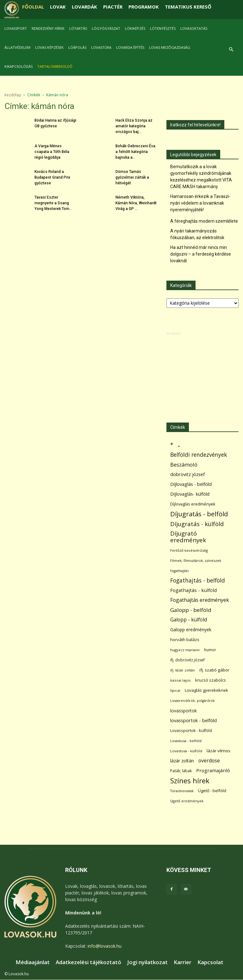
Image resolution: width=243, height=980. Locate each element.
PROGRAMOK (144, 7)
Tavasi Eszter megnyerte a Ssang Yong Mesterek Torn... (53, 203)
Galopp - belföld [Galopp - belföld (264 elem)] (191, 610)
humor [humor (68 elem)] (210, 650)
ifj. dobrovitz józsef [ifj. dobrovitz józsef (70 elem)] (187, 660)
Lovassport (16, 28)
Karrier (183, 962)
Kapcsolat (210, 962)
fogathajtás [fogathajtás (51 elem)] (179, 571)
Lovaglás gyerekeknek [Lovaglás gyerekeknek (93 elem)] (206, 690)
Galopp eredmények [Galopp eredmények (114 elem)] (191, 630)
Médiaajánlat (33, 962)
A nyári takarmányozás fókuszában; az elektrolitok (197, 234)
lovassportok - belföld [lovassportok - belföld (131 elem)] (193, 720)
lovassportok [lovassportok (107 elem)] (184, 711)
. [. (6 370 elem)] (179, 444)
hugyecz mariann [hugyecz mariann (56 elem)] (185, 650)
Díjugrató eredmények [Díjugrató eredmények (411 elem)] (188, 537)
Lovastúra (101, 47)
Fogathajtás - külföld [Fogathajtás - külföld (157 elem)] (193, 590)
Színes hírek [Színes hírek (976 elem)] (190, 781)
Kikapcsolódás (19, 66)
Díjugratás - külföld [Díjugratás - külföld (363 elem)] (197, 524)
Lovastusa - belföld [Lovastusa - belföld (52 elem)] (186, 741)
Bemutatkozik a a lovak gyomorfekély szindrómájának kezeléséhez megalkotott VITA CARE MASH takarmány (201, 177)
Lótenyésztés (163, 28)
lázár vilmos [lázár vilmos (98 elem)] (218, 751)
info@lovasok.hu (105, 946)
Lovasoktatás (194, 28)
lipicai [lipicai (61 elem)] (175, 690)
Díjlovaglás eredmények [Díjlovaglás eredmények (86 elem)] (193, 504)
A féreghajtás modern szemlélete (204, 221)
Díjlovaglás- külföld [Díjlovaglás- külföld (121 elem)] (190, 494)
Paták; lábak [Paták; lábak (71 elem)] (181, 771)
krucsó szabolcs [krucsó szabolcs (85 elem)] (211, 680)
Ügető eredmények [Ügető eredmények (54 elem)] (187, 801)
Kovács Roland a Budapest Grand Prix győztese (52, 177)
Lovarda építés (130, 47)
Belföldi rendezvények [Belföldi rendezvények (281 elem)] (199, 455)
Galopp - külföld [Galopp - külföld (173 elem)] (189, 620)
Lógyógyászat (106, 28)
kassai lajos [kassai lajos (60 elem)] (181, 680)
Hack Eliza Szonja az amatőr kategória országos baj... (134, 126)
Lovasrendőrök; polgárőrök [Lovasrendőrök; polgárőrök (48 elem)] (193, 701)
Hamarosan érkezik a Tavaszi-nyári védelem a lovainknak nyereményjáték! (200, 203)
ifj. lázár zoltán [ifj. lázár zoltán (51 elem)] (183, 670)
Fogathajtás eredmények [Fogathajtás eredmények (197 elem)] (200, 600)
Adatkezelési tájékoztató (88, 962)
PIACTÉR (113, 7)
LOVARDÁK (84, 7)
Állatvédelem (17, 47)
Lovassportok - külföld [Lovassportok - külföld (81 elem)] (191, 731)
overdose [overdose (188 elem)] (209, 761)
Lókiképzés (135, 28)
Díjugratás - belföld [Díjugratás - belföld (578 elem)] (199, 514)
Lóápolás (77, 47)
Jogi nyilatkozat (147, 962)
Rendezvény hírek (48, 28)
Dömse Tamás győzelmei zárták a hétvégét (132, 177)
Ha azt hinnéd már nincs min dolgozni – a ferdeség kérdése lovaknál (201, 254)
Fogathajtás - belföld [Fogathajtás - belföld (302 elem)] (198, 580)
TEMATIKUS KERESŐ (188, 7)
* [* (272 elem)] (172, 445)
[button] (231, 50)
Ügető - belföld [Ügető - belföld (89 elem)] (212, 791)
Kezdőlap (13, 95)
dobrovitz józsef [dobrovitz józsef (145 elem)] (187, 474)
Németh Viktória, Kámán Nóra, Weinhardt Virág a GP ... (136, 203)
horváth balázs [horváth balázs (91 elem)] (185, 640)
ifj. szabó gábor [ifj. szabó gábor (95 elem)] (214, 670)
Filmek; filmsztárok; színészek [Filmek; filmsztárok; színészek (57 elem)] (196, 560)
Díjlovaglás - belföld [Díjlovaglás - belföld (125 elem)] (191, 484)
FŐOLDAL (33, 7)
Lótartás (78, 28)
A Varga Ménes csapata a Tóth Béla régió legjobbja (52, 152)
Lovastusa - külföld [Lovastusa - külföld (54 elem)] (186, 751)
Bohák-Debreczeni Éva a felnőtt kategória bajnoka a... (135, 152)
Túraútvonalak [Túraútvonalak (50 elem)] (182, 791)
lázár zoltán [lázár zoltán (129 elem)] (182, 761)
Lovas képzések (49, 47)
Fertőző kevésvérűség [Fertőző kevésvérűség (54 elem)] (189, 550)
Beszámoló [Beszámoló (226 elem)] (184, 465)
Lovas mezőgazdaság (170, 47)
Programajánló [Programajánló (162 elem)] (213, 770)
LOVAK (58, 7)
